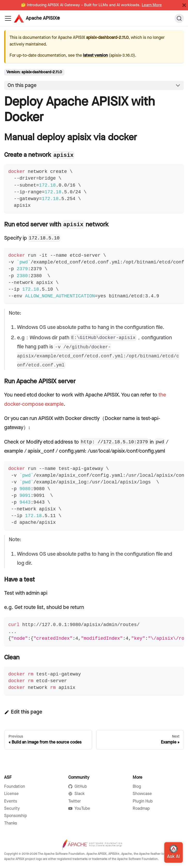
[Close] (184, 5)
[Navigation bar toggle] (8, 18)
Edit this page (23, 712)
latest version (95, 56)
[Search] (179, 18)
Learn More (152, 5)
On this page (22, 85)
